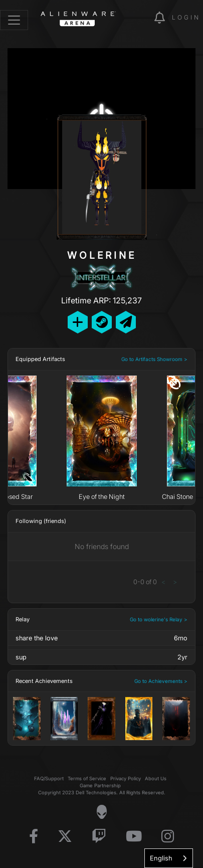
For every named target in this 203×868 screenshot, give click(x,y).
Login (186, 17)
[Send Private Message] (126, 322)
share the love (37, 638)
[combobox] (169, 858)
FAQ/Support (49, 778)
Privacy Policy (126, 778)
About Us (156, 778)
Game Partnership (100, 786)
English (161, 858)
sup (21, 657)
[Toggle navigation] (14, 20)
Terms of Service (87, 778)
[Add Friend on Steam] (102, 322)
